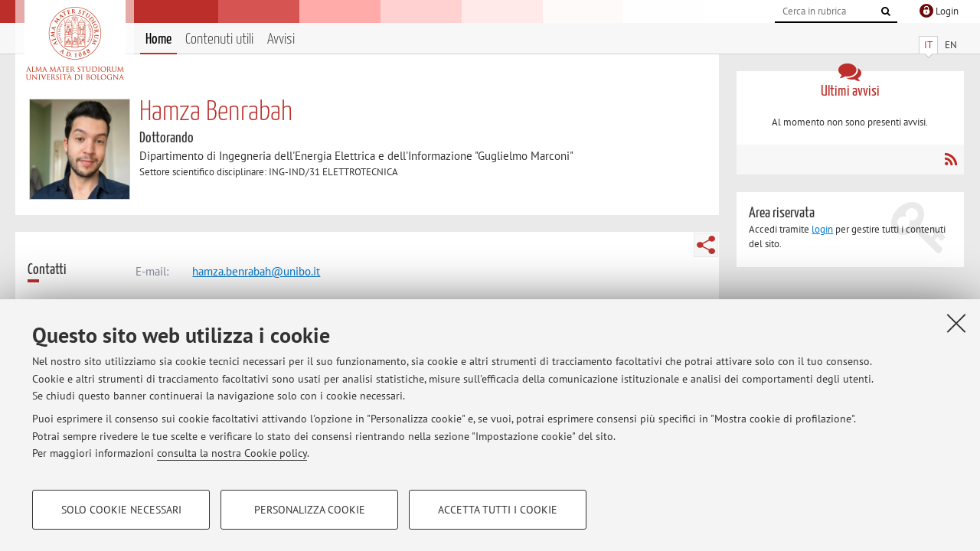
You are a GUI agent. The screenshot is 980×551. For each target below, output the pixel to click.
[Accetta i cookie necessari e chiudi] (956, 323)
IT (928, 45)
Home (158, 39)
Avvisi (281, 39)
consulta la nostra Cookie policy (232, 453)
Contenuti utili (219, 39)
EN (951, 45)
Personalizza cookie (310, 510)
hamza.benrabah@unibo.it (256, 271)
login (822, 229)
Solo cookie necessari (121, 510)
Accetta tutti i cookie (498, 510)
